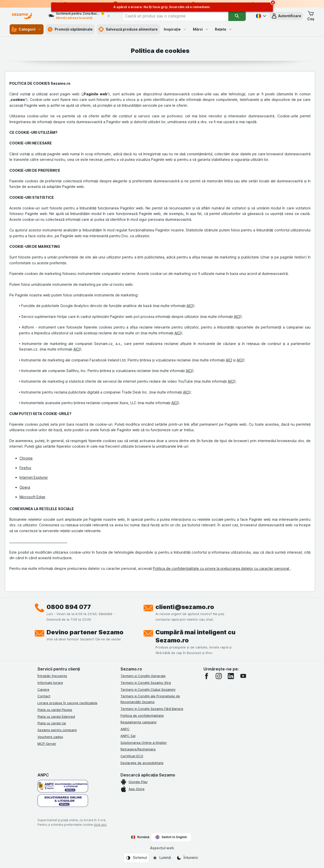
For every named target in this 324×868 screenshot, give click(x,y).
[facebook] (207, 676)
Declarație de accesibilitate (142, 763)
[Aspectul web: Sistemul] (136, 858)
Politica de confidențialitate (142, 715)
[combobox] (176, 16)
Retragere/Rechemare (138, 749)
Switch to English (171, 837)
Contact (44, 696)
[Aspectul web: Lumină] (162, 858)
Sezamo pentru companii (57, 730)
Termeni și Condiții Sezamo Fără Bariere (152, 709)
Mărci (201, 29)
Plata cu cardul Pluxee (55, 710)
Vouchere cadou (50, 737)
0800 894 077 (69, 607)
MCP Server (47, 744)
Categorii (27, 29)
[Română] (260, 16)
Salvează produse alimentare (128, 29)
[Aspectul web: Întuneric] (187, 858)
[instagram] (219, 676)
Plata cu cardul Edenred (56, 717)
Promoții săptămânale (70, 29)
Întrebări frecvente (52, 676)
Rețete (224, 29)
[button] (286, 16)
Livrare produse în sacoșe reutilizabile (67, 703)
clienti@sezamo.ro (185, 607)
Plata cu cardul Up (52, 723)
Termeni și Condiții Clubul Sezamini (148, 689)
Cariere (43, 689)
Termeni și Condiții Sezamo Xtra (146, 683)
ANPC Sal (128, 736)
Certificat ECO (132, 756)
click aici (100, 825)
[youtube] (243, 676)
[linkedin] (231, 676)
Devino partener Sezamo (85, 632)
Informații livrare (50, 683)
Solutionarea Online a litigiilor (144, 743)
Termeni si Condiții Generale (143, 676)
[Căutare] (237, 16)
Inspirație (175, 29)
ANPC (125, 729)
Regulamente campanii (138, 722)
